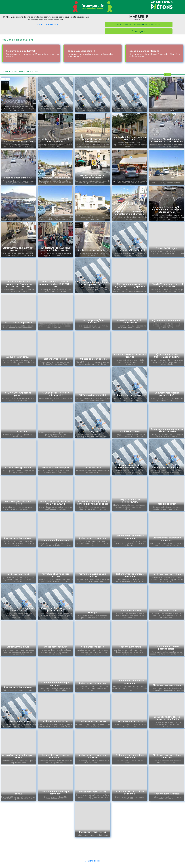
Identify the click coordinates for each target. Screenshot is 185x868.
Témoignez (139, 31)
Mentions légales (93, 861)
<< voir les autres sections (46, 24)
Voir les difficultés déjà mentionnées (139, 25)
